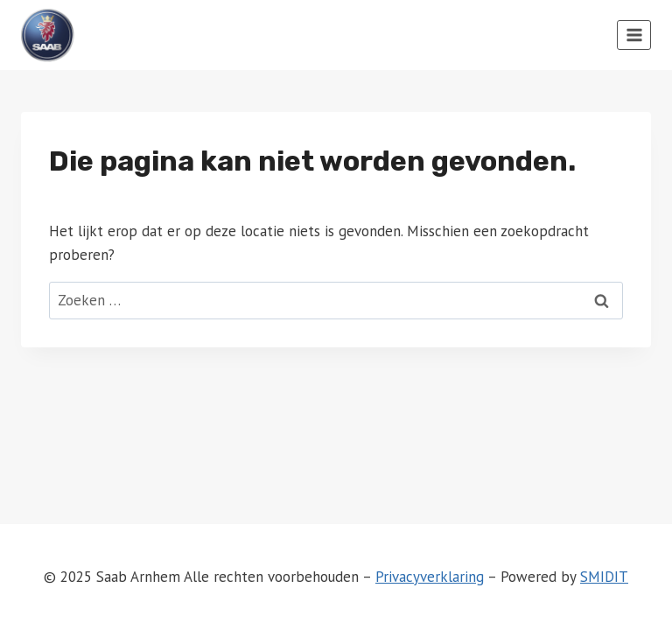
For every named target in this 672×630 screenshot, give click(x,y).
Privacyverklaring (430, 577)
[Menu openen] (634, 35)
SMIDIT (604, 577)
